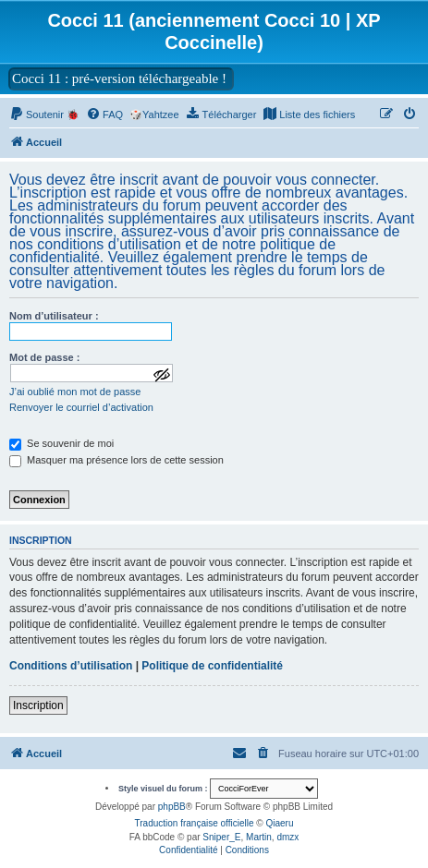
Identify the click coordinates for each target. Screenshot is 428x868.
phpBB (172, 807)
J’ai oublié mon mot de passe (75, 392)
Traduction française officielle (195, 823)
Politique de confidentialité (212, 666)
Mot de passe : (44, 357)
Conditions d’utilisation (71, 666)
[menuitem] (44, 115)
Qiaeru (279, 823)
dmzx (287, 837)
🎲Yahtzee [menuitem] (154, 115)
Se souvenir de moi (61, 443)
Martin (259, 837)
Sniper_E (221, 837)
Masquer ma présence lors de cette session (116, 460)
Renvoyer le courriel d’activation (81, 407)
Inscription (38, 705)
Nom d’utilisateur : (54, 316)
